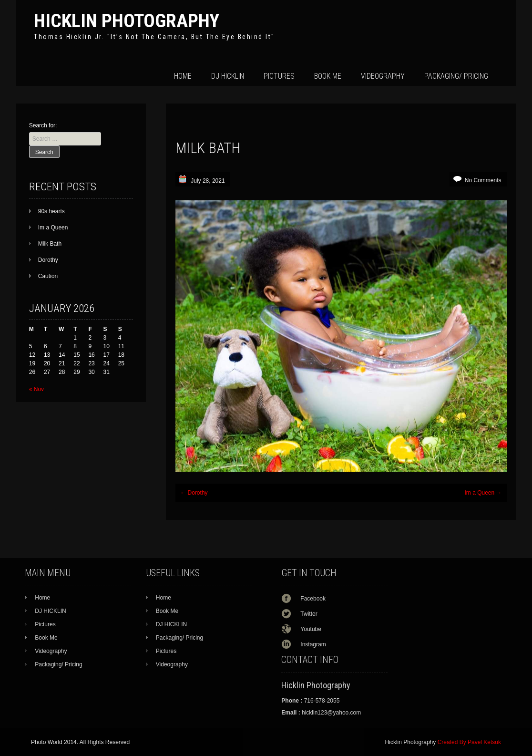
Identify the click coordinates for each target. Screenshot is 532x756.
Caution (48, 276)
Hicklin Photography (127, 21)
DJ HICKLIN (228, 76)
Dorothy (194, 493)
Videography (383, 76)
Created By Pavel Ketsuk (469, 742)
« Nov (36, 389)
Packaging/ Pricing (456, 76)
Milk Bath (50, 244)
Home (183, 76)
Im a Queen (483, 493)
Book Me (328, 76)
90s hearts (51, 211)
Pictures (279, 76)
